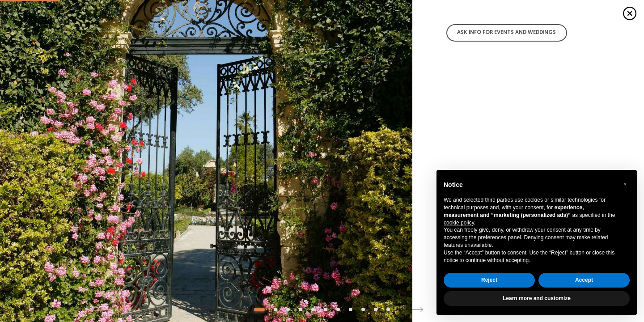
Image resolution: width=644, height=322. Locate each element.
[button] (625, 184)
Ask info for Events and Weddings (506, 33)
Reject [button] (489, 280)
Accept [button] (584, 280)
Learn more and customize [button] (537, 298)
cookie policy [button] (459, 223)
